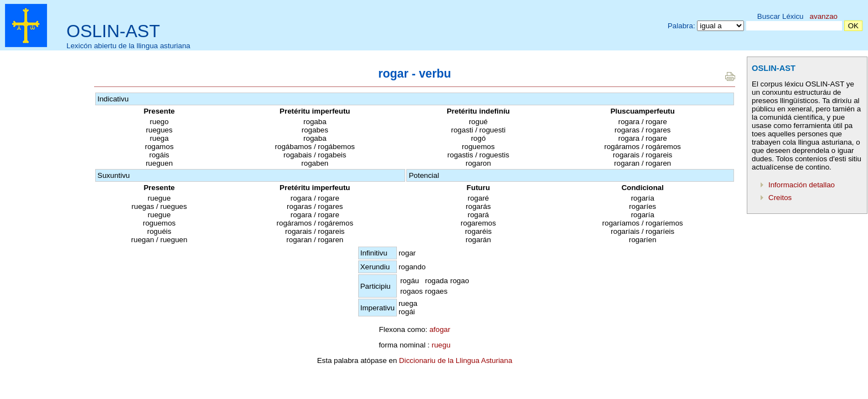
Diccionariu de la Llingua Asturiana (456, 360)
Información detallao (802, 185)
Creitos (780, 198)
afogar (440, 329)
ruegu (441, 345)
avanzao (824, 16)
